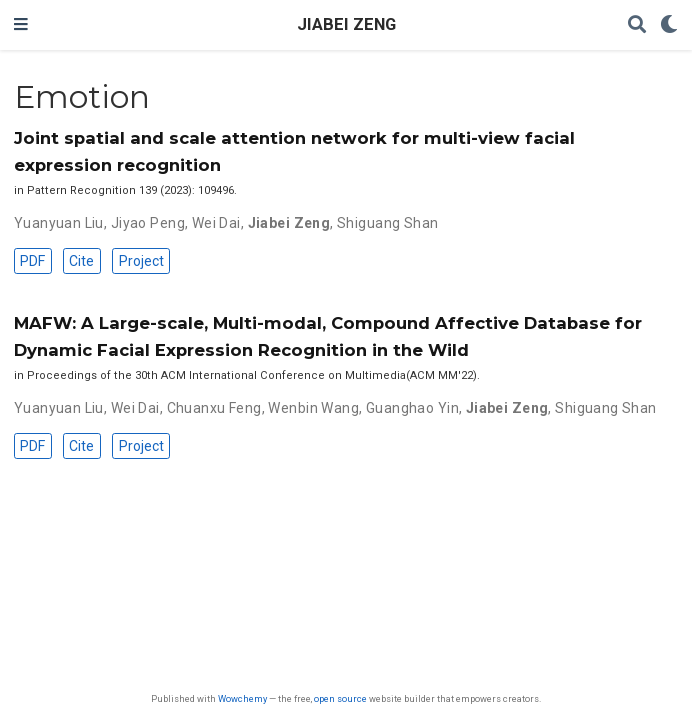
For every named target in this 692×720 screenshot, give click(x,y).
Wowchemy (242, 698)
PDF (32, 261)
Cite (81, 261)
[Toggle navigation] (21, 25)
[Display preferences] (669, 25)
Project (141, 261)
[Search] (637, 25)
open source (340, 698)
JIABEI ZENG (346, 24)
